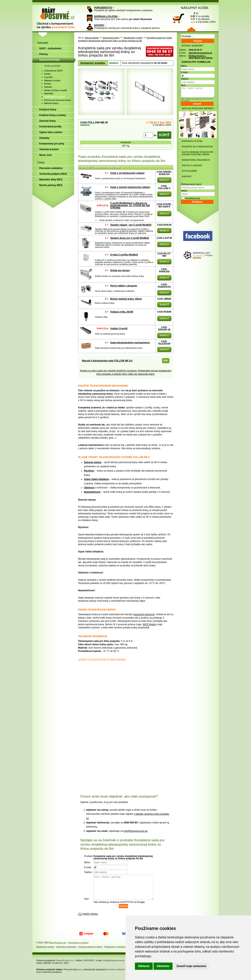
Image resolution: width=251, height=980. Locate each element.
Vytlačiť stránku (90, 919)
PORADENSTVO (103, 8)
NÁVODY (99, 25)
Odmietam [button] (163, 966)
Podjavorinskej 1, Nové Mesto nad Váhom (201, 57)
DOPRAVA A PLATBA (106, 16)
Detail (164, 180)
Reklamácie (110, 951)
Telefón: (185, 79)
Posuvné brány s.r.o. (65, 965)
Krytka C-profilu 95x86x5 (124, 255)
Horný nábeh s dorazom (124, 286)
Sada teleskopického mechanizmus (130, 343)
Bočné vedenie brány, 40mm (126, 299)
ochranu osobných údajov (120, 974)
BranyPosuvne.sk (58, 947)
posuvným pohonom (144, 614)
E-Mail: (184, 72)
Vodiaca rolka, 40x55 (122, 312)
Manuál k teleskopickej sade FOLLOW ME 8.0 (107, 361)
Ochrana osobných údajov (90, 951)
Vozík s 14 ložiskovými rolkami (127, 173)
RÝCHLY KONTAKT (192, 46)
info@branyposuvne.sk (136, 831)
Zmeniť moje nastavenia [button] (191, 966)
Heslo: (184, 191)
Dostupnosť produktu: (93, 63)
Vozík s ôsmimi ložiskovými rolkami (130, 187)
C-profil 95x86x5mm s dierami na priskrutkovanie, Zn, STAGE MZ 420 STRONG (130, 205)
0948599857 (89, 965)
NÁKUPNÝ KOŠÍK (195, 8)
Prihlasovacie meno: (191, 184)
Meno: (184, 66)
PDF (166, 361)
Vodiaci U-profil (119, 328)
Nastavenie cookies (45, 951)
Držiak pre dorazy (120, 270)
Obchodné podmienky (66, 951)
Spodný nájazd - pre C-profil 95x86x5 (131, 225)
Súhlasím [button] (144, 966)
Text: (183, 85)
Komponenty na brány (78, 947)
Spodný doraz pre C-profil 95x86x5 (130, 238)
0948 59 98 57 (195, 50)
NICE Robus (149, 624)
